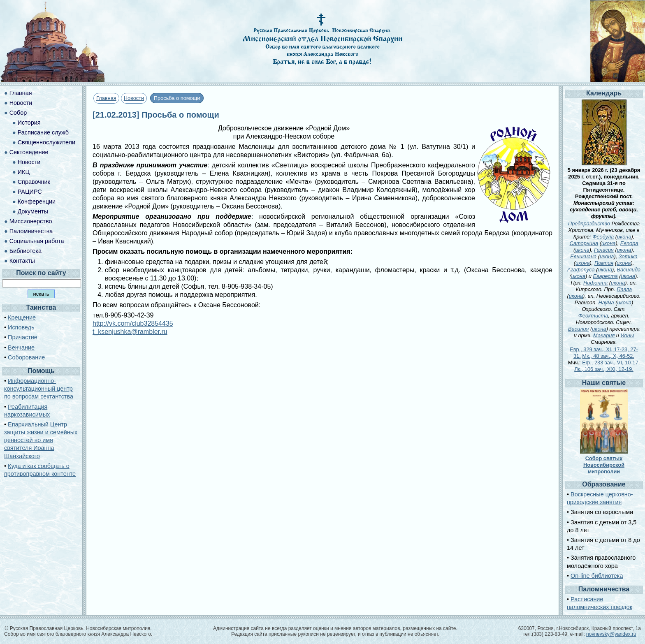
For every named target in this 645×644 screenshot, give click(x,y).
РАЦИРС (30, 192)
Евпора (629, 243)
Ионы (627, 335)
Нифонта (595, 283)
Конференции (37, 202)
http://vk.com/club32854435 (133, 323)
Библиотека (26, 251)
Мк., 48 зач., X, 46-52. (608, 356)
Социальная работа (37, 241)
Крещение (22, 317)
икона (624, 237)
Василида (629, 270)
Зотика (628, 256)
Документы (33, 211)
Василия (578, 329)
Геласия (604, 250)
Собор (18, 113)
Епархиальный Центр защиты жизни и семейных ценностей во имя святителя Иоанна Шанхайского (41, 440)
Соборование (26, 357)
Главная (106, 98)
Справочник (34, 182)
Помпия (604, 263)
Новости (134, 98)
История (29, 123)
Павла (624, 289)
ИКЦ (24, 172)
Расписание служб (43, 132)
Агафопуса (581, 270)
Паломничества (31, 231)
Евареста (605, 276)
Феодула (603, 237)
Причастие (23, 337)
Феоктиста (593, 316)
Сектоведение (29, 152)
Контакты (22, 261)
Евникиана (583, 256)
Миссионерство (31, 221)
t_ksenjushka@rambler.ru (130, 332)
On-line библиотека (597, 576)
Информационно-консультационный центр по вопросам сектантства (39, 389)
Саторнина (584, 243)
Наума (606, 302)
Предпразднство (589, 224)
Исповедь (21, 327)
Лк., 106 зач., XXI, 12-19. (604, 369)
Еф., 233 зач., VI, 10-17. (611, 363)
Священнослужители (46, 142)
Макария (604, 335)
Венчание (21, 347)
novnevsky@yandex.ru (611, 634)
